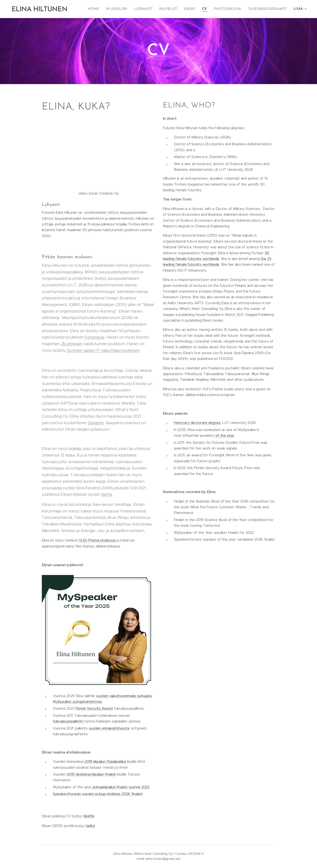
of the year (225, 436)
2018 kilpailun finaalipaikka (106, 762)
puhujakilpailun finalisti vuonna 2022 (121, 787)
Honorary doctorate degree (197, 423)
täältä (106, 494)
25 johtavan (72, 344)
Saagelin (96, 423)
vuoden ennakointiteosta (109, 728)
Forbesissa (95, 337)
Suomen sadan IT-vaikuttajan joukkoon (103, 350)
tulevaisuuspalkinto (69, 721)
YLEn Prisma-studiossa (98, 540)
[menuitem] (101, 9)
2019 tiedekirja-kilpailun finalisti (91, 774)
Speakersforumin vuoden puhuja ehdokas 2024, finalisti (98, 794)
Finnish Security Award (94, 709)
